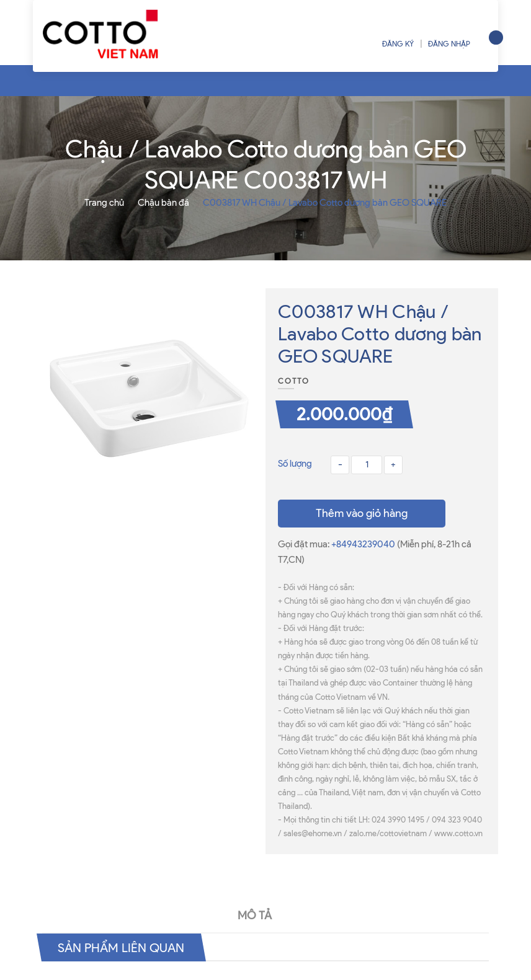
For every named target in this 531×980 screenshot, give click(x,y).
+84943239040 (364, 544)
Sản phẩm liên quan (121, 947)
